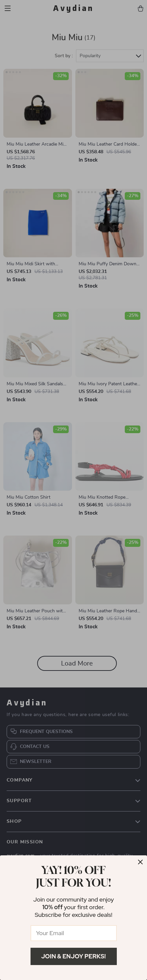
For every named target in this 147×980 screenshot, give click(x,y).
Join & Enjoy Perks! (73, 956)
